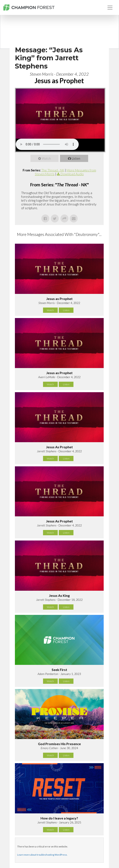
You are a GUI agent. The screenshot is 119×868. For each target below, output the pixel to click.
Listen (76, 158)
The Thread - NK (53, 170)
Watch (46, 158)
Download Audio (72, 174)
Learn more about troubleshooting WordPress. (42, 855)
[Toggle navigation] (110, 8)
